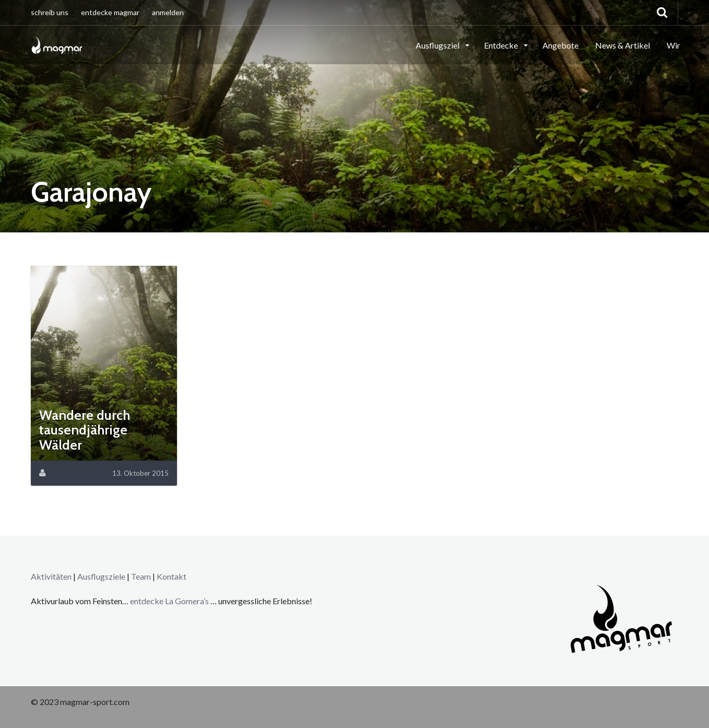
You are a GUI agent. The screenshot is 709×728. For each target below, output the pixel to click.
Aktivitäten (51, 576)
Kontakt (172, 576)
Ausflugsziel (438, 45)
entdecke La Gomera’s (170, 601)
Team (141, 576)
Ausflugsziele (101, 576)
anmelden (168, 12)
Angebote (560, 45)
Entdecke (502, 45)
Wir (673, 45)
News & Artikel (623, 45)
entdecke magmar (110, 12)
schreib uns (50, 12)
